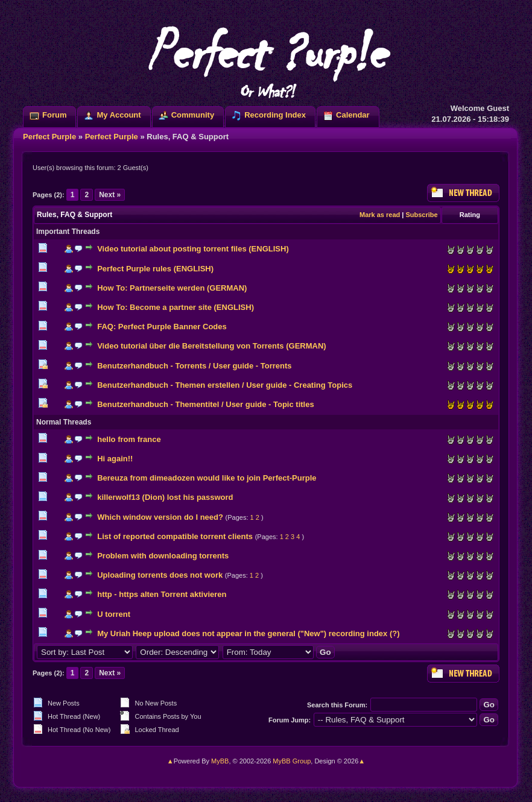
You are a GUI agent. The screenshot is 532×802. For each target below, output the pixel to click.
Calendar (353, 115)
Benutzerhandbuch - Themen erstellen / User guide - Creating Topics (225, 385)
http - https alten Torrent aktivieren (162, 594)
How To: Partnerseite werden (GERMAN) (172, 288)
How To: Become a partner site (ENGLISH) (176, 307)
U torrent (114, 614)
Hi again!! (115, 459)
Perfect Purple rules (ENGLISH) (155, 269)
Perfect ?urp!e (266, 60)
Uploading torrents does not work (160, 575)
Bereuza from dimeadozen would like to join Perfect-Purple (207, 478)
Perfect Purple (49, 137)
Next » (110, 195)
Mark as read (380, 215)
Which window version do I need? (160, 517)
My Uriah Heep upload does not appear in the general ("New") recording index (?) (248, 633)
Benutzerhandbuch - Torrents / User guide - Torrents (194, 366)
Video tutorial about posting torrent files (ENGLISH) (193, 249)
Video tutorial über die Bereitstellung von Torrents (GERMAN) (211, 346)
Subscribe (421, 215)
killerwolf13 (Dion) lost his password (165, 497)
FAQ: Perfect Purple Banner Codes (162, 327)
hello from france (129, 439)
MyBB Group (292, 761)
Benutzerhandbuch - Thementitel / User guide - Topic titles (205, 404)
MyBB (220, 761)
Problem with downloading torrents (163, 556)
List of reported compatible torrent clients (175, 536)
